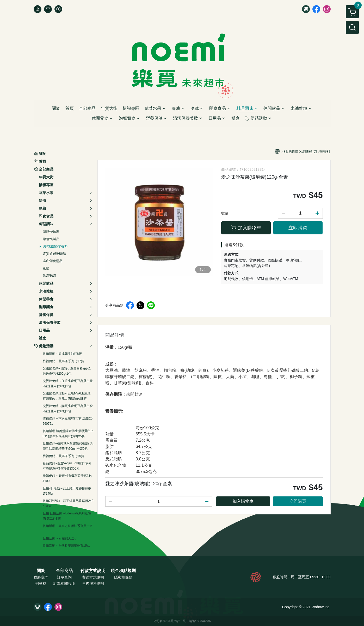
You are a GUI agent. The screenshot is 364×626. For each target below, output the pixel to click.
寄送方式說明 (93, 577)
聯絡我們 (41, 577)
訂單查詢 (64, 577)
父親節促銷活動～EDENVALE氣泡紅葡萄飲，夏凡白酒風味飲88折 (67, 396)
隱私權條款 (123, 577)
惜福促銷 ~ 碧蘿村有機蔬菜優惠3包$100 (67, 478)
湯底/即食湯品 (53, 261)
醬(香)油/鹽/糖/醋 (54, 254)
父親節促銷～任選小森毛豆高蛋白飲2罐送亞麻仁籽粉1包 (68, 384)
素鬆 (46, 268)
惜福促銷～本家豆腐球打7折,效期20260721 (68, 421)
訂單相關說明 (64, 584)
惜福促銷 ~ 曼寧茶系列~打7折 (63, 361)
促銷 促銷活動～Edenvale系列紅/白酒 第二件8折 (67, 516)
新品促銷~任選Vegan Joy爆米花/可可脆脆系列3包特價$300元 (67, 466)
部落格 (41, 584)
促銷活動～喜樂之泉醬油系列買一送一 (68, 528)
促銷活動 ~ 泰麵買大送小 (60, 538)
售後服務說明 (93, 584)
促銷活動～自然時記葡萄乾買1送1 (66, 546)
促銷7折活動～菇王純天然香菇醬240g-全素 (68, 503)
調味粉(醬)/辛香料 (55, 246)
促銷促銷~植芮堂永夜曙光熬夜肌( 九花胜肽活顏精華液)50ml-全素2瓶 (68, 446)
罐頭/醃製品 (51, 239)
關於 (41, 571)
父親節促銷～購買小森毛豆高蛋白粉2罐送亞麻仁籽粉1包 (68, 409)
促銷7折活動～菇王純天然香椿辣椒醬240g (67, 491)
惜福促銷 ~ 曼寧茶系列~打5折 (63, 456)
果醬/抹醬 (49, 276)
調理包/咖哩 (51, 232)
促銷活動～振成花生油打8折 (62, 354)
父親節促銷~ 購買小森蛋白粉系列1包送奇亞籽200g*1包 (67, 371)
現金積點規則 (123, 571)
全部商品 (64, 571)
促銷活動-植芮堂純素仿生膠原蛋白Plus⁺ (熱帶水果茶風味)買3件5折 (68, 434)
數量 (225, 213)
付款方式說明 (93, 571)
